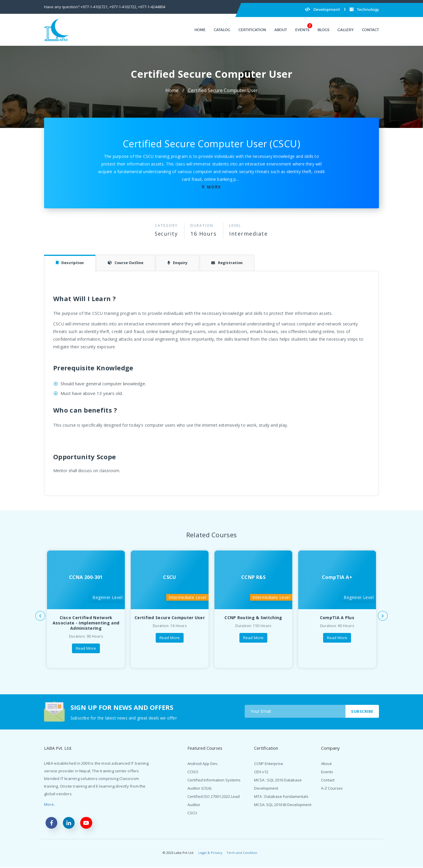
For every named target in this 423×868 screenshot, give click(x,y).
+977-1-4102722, (123, 7)
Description (71, 263)
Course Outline (129, 263)
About (281, 30)
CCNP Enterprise (269, 764)
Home (200, 30)
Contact (370, 30)
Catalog (222, 30)
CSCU (192, 813)
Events (302, 30)
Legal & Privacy (210, 853)
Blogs (323, 30)
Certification (252, 30)
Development (322, 10)
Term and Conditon (242, 853)
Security (166, 234)
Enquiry (182, 263)
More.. (50, 805)
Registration (233, 263)
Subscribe (362, 711)
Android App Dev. (203, 764)
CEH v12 (261, 772)
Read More (86, 649)
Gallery (346, 30)
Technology (364, 10)
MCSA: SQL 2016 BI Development (283, 805)
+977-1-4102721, (94, 7)
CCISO (193, 772)
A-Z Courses (332, 788)
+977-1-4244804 (152, 7)
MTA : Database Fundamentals (281, 797)
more (214, 187)
